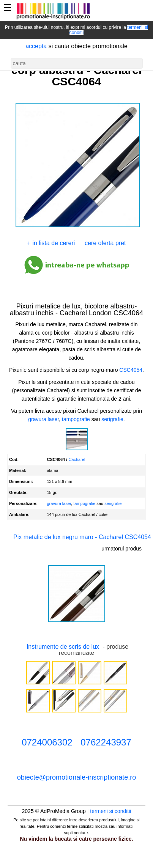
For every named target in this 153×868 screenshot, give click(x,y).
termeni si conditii (110, 811)
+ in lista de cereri (51, 243)
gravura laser (43, 419)
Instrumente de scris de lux (63, 647)
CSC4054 (131, 370)
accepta (36, 46)
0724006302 (47, 742)
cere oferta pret (105, 243)
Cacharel (77, 459)
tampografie (76, 419)
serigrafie (112, 419)
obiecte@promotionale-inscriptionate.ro (76, 777)
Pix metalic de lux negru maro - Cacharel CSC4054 (82, 537)
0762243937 (106, 742)
